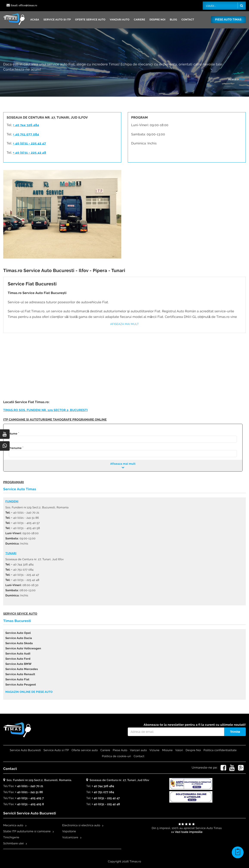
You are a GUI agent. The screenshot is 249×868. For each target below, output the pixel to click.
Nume (13, 434)
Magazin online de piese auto (29, 692)
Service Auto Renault (20, 674)
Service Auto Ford (18, 659)
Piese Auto (120, 750)
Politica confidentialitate (220, 750)
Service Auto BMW (19, 664)
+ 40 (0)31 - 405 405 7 (29, 798)
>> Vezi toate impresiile (187, 832)
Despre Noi (157, 20)
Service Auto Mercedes (22, 669)
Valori (179, 750)
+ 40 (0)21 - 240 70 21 (29, 786)
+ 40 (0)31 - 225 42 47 (29, 143)
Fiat (242, 80)
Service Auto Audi (18, 654)
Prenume (15, 448)
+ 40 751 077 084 (26, 134)
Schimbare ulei (13, 844)
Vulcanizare (70, 838)
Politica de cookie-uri (116, 756)
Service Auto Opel (18, 633)
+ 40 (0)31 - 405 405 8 (30, 804)
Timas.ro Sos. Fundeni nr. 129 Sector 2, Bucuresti (45, 410)
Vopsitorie (69, 832)
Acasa (35, 20)
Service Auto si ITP (57, 20)
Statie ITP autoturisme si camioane (27, 832)
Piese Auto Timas (228, 20)
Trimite (235, 732)
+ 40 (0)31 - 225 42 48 (30, 153)
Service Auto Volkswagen (23, 649)
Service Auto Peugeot (21, 685)
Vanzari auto (120, 20)
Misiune (167, 750)
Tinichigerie (11, 838)
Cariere (139, 20)
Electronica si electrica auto (81, 825)
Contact (188, 20)
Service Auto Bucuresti (25, 750)
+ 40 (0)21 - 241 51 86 (29, 792)
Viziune (155, 750)
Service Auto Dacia (19, 638)
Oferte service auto (90, 20)
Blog (173, 20)
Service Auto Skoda (19, 643)
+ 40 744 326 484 (26, 125)
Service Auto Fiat (17, 680)
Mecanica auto (13, 825)
